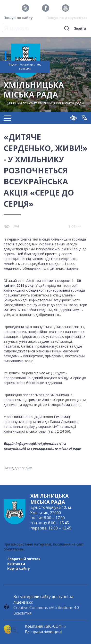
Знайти (80, 28)
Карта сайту (19, 568)
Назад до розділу (18, 468)
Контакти (16, 564)
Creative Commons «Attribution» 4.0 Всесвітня (46, 610)
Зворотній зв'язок (24, 559)
